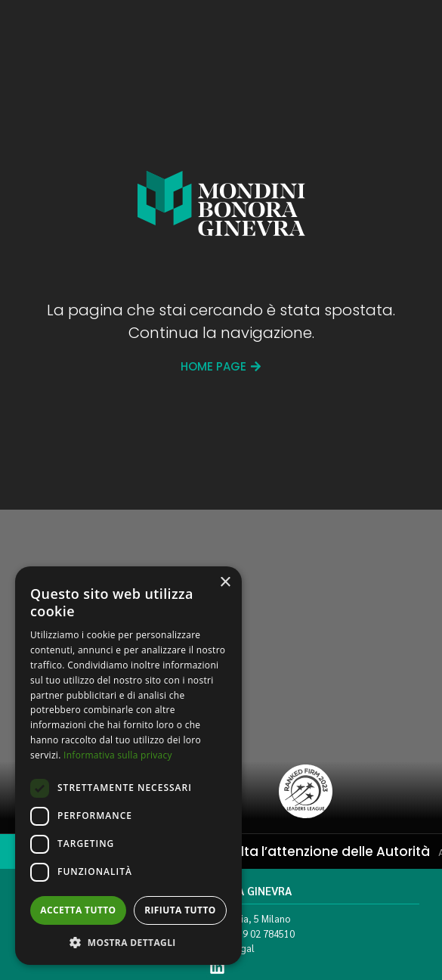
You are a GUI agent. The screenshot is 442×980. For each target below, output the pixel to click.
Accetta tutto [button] (78, 910)
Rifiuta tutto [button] (180, 910)
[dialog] (128, 766)
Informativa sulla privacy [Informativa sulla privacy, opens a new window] (118, 755)
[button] (128, 942)
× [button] (225, 583)
